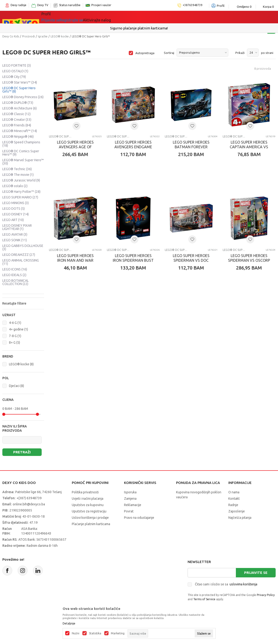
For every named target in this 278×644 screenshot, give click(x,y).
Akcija (130, 17)
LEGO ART (13, 220)
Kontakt (234, 499)
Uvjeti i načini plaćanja (88, 499)
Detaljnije (69, 624)
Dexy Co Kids (11, 36)
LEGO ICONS (15, 269)
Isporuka (130, 492)
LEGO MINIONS (16, 203)
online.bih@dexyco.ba (29, 504)
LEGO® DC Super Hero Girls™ (19, 90)
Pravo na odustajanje (139, 518)
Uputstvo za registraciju (89, 511)
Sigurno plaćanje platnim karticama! (139, 28)
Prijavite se (256, 573)
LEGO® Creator (17, 120)
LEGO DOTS (14, 209)
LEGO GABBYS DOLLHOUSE (23, 247)
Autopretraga (145, 53)
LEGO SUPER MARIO (20, 197)
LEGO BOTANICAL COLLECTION (16, 282)
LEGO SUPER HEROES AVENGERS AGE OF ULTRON (75, 147)
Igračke (83, 17)
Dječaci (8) (16, 386)
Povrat (129, 511)
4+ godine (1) (18, 329)
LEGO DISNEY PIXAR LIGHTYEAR (17, 227)
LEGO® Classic (16, 114)
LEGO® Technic (17, 169)
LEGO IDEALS (14, 275)
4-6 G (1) (15, 323)
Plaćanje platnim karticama (91, 524)
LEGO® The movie (18, 175)
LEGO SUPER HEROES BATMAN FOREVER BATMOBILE (191, 147)
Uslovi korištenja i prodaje (90, 518)
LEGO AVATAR (15, 234)
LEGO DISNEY (16, 214)
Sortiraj (169, 53)
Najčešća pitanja (240, 518)
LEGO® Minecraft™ (20, 131)
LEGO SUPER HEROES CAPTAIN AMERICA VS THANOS (249, 147)
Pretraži (22, 452)
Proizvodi (28, 36)
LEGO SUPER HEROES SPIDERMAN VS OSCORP (249, 258)
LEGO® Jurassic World (21, 180)
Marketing (118, 633)
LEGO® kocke (60, 36)
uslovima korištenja (243, 584)
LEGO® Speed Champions (21, 144)
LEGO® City (14, 77)
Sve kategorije (58, 17)
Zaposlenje (237, 511)
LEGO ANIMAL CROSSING (21, 262)
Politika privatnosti (85, 492)
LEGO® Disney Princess (23, 97)
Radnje (233, 505)
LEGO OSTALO (15, 71)
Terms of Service (204, 599)
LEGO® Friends (17, 125)
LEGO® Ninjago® (18, 137)
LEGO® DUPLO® (18, 103)
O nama (234, 492)
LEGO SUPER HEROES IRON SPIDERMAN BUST (133, 258)
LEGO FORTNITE (17, 65)
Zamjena (130, 499)
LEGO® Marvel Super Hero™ (23, 162)
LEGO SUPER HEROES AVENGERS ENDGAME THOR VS (133, 147)
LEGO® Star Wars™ (20, 82)
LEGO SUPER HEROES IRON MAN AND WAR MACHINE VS (75, 260)
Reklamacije (133, 505)
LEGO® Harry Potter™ (21, 192)
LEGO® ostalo (15, 186)
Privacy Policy (266, 595)
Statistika (95, 633)
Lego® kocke (108, 17)
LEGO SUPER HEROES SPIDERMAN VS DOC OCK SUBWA (191, 260)
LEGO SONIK (15, 240)
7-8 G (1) (15, 336)
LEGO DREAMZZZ (19, 255)
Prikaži (240, 53)
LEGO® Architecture (20, 108)
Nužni (76, 633)
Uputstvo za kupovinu (88, 505)
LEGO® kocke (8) (21, 364)
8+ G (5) (14, 342)
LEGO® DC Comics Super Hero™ (21, 153)
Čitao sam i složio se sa (226, 584)
